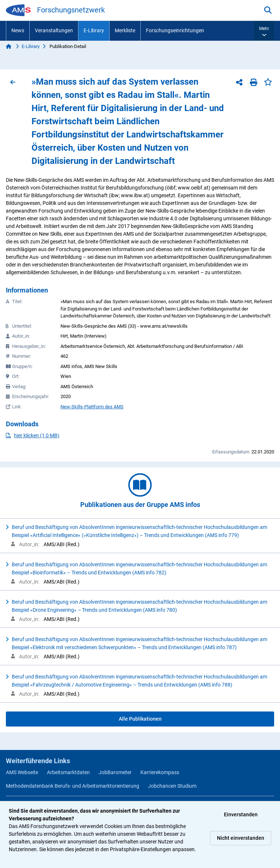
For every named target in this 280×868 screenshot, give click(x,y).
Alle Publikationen (140, 719)
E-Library (94, 30)
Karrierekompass (160, 772)
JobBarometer (115, 772)
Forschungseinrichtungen (175, 30)
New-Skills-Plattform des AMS (92, 407)
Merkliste (125, 30)
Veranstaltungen (54, 30)
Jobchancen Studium (172, 786)
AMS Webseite (22, 772)
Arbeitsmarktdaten (68, 772)
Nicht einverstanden (241, 838)
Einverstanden (241, 814)
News (18, 30)
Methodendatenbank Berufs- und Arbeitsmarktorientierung (73, 786)
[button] (264, 31)
